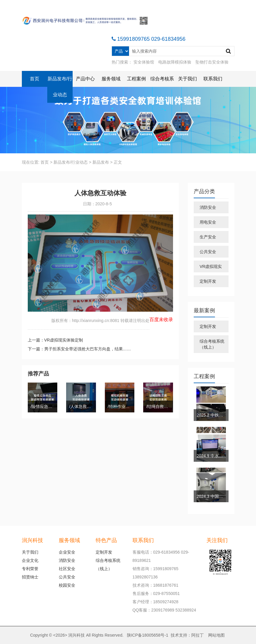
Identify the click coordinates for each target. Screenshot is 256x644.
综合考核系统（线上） (212, 344)
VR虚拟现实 (211, 266)
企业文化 (30, 560)
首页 (35, 79)
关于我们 (187, 79)
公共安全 (208, 252)
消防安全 (208, 207)
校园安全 (67, 585)
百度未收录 (161, 319)
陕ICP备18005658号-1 (148, 635)
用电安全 (208, 222)
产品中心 (85, 79)
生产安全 (208, 237)
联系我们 (213, 79)
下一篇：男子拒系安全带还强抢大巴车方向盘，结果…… (79, 349)
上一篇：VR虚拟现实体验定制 (55, 340)
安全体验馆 (144, 62)
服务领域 (111, 79)
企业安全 (67, 552)
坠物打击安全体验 (212, 62)
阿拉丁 (198, 635)
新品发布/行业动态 (60, 87)
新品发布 (101, 162)
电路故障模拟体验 (175, 62)
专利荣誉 (30, 569)
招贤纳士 (30, 577)
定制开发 (208, 281)
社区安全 (67, 569)
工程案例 (136, 79)
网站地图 (216, 635)
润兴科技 (76, 635)
